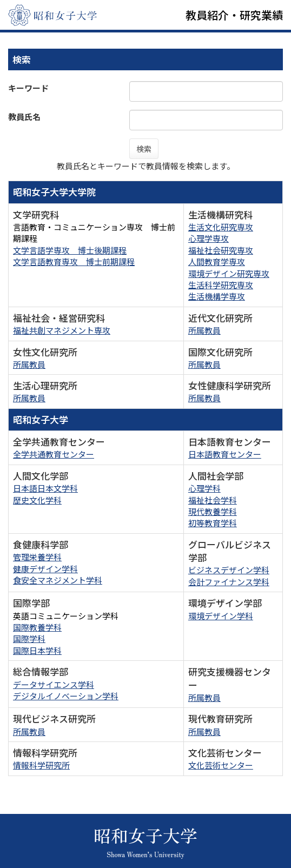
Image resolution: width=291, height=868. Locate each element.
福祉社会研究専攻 (221, 250)
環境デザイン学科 (221, 616)
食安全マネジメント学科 (58, 580)
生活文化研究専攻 (221, 227)
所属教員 (204, 330)
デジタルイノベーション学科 (66, 696)
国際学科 (29, 638)
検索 (144, 149)
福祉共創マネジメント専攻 (62, 330)
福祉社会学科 (213, 500)
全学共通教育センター (54, 454)
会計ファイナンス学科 (229, 582)
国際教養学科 (37, 627)
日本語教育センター (225, 454)
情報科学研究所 (41, 765)
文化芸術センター (221, 765)
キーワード (28, 88)
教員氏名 (24, 117)
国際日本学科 (37, 650)
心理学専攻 (209, 238)
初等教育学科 (213, 523)
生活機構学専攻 (217, 296)
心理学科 (204, 488)
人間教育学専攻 (217, 261)
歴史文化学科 (37, 500)
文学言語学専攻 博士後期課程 (70, 250)
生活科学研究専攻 (221, 285)
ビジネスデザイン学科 (229, 570)
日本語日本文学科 (45, 488)
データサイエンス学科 (54, 684)
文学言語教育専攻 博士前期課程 (74, 261)
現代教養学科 (213, 511)
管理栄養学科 (37, 557)
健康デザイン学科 (45, 569)
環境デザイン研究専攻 (229, 273)
